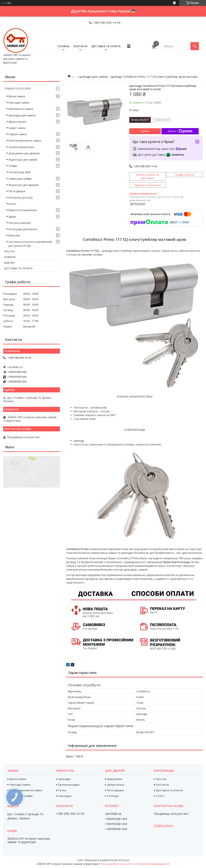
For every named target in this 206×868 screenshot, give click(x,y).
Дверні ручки (17, 122)
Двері (12, 217)
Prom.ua (124, 860)
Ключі (12, 204)
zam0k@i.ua (15, 367)
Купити (145, 131)
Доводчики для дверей (24, 153)
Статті (160, 796)
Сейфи (13, 166)
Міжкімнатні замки (21, 109)
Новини (10, 257)
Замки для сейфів (20, 179)
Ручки (62, 790)
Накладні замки (19, 102)
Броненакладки (69, 785)
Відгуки (9, 263)
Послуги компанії (20, 223)
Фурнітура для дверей (23, 185)
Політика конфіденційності (153, 864)
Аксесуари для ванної (23, 229)
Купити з (180, 131)
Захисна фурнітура (21, 147)
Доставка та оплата (106, 46)
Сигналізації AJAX (20, 172)
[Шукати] (195, 46)
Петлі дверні (17, 191)
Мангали (14, 235)
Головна (63, 46)
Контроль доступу (21, 197)
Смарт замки (17, 128)
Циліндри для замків (93, 77)
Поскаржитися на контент (117, 864)
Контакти (80, 46)
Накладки (65, 796)
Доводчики (115, 779)
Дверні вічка (116, 785)
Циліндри (64, 779)
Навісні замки (18, 134)
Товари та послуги (17, 89)
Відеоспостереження (22, 210)
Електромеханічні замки (25, 140)
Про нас (10, 251)
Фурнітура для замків (23, 160)
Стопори (113, 796)
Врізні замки (17, 96)
